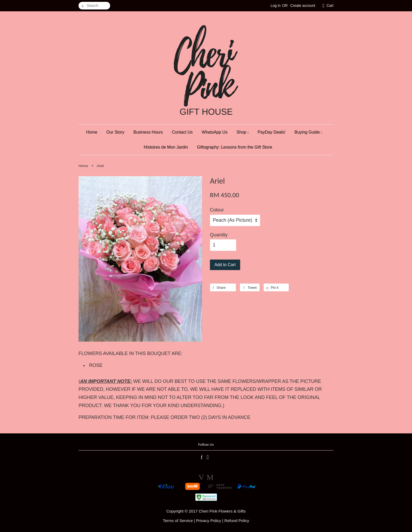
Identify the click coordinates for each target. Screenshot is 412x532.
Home (92, 132)
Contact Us (182, 132)
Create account (303, 6)
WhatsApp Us (215, 132)
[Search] (94, 6)
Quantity (219, 235)
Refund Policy (237, 521)
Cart (330, 6)
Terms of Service (178, 521)
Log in (276, 6)
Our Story (115, 132)
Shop (243, 132)
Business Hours (148, 132)
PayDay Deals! (271, 132)
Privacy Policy (208, 521)
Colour (217, 210)
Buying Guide (308, 132)
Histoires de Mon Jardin (166, 147)
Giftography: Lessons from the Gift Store (235, 147)
